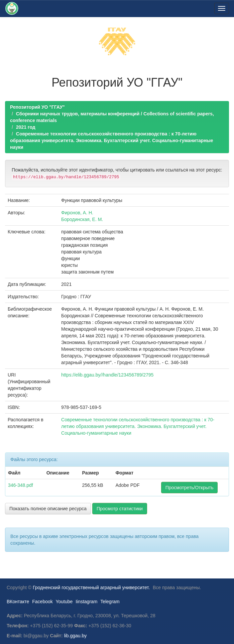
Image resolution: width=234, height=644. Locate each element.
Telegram (110, 602)
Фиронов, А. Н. (77, 213)
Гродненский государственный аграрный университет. (91, 587)
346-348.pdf (21, 485)
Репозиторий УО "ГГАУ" (37, 107)
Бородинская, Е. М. (82, 219)
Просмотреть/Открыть (190, 488)
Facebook (42, 602)
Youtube (64, 602)
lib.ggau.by (76, 636)
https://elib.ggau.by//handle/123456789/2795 (107, 375)
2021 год (26, 127)
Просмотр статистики (120, 509)
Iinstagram (86, 602)
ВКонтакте (18, 602)
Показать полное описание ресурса (48, 509)
